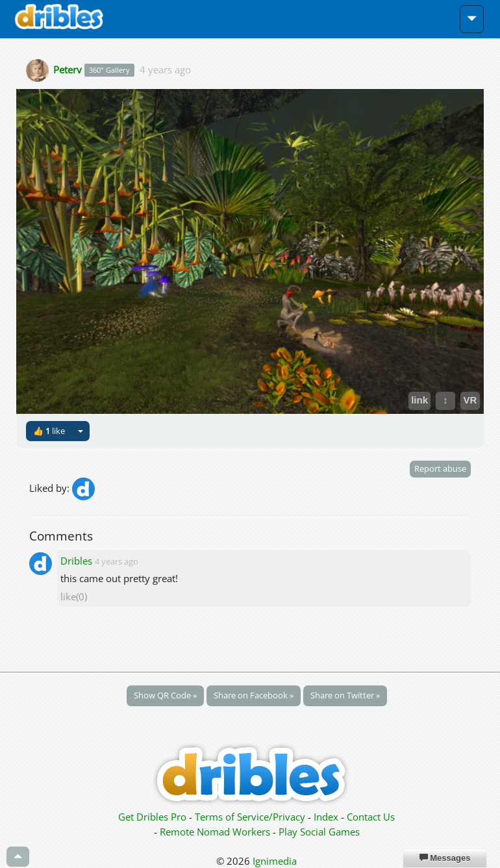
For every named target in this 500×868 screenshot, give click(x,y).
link (419, 400)
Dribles (76, 561)
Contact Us (371, 817)
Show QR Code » (165, 695)
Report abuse (440, 468)
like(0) (74, 596)
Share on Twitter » (345, 695)
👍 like (49, 431)
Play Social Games (319, 832)
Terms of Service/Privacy (250, 817)
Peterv (68, 69)
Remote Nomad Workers (216, 832)
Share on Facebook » (254, 695)
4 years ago (165, 69)
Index (326, 817)
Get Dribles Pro (154, 817)
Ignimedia (275, 861)
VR (470, 400)
